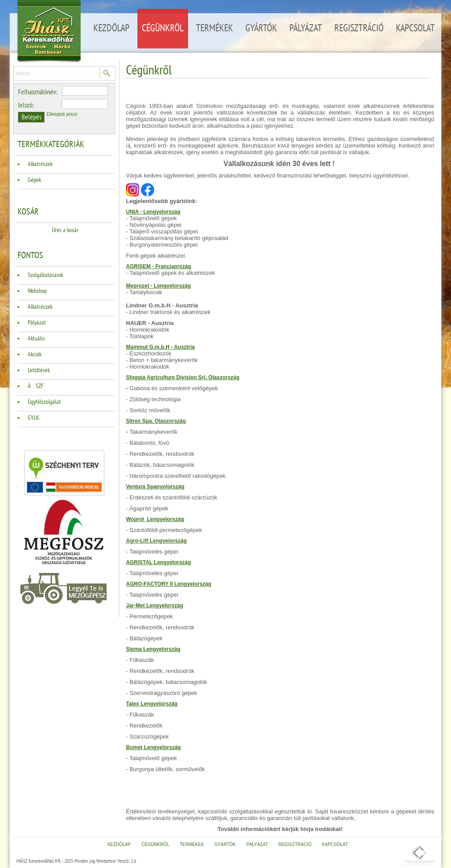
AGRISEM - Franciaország (159, 266)
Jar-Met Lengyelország (155, 606)
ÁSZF (36, 386)
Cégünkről (163, 28)
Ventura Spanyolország (155, 487)
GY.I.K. (34, 418)
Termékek (214, 28)
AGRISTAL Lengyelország (159, 562)
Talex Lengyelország (152, 704)
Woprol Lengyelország (155, 519)
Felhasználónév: (38, 92)
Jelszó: (26, 105)
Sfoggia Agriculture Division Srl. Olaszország (183, 377)
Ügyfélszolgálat (44, 402)
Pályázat (306, 28)
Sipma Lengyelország (153, 649)
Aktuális (36, 338)
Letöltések (39, 370)
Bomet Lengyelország (153, 747)
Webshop (37, 291)
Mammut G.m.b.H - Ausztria (160, 347)
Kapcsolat (415, 28)
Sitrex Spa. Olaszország (156, 421)
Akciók (35, 354)
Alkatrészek (40, 164)
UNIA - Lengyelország (153, 212)
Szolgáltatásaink (45, 275)
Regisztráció (359, 28)
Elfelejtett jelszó (62, 114)
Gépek (34, 180)
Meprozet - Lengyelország (158, 286)
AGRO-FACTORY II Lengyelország (169, 584)
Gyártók (261, 28)
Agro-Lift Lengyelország (156, 541)
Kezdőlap (111, 28)
